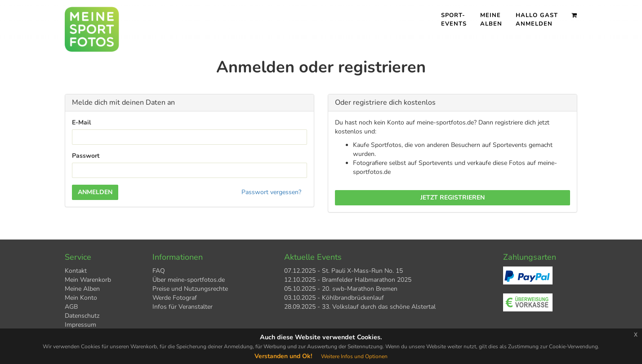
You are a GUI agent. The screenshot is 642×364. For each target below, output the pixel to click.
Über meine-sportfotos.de (189, 280)
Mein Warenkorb (88, 280)
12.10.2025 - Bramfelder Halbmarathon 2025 (348, 280)
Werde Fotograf (175, 298)
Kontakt (76, 271)
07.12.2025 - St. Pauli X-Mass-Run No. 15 (343, 271)
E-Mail (81, 122)
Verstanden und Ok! (283, 356)
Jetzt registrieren (453, 198)
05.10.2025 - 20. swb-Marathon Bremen (341, 289)
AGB (71, 307)
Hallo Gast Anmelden (537, 20)
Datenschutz (82, 316)
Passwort (86, 156)
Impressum (80, 325)
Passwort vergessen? (271, 192)
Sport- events (454, 20)
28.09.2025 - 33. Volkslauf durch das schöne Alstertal (360, 307)
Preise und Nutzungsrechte (190, 289)
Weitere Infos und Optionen (354, 356)
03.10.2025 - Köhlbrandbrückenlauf (334, 298)
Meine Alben (491, 20)
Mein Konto (81, 298)
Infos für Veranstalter (183, 307)
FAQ (159, 271)
